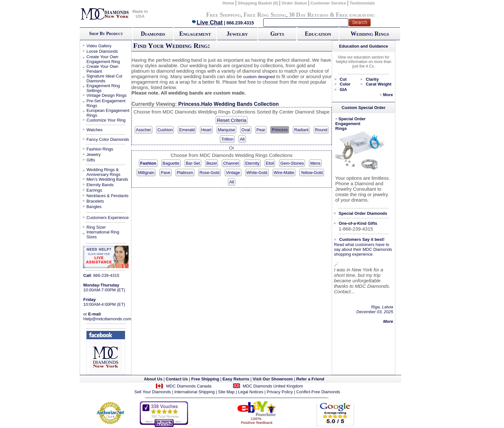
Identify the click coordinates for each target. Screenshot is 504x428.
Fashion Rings (100, 149)
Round (321, 130)
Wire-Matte (284, 173)
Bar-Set (193, 163)
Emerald (187, 130)
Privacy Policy (280, 392)
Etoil (270, 163)
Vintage (233, 173)
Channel (231, 163)
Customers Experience (108, 218)
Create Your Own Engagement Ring (103, 59)
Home (228, 3)
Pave (166, 173)
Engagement (195, 34)
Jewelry (237, 34)
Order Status (294, 3)
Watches (94, 130)
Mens (315, 163)
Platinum (185, 173)
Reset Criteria (232, 120)
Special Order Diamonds (363, 213)
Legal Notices (251, 392)
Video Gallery (99, 46)
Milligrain (146, 173)
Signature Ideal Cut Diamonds (104, 78)
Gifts (277, 34)
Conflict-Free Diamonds (318, 392)
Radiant (301, 130)
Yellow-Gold (312, 173)
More (388, 95)
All (242, 139)
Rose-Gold (210, 173)
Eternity (252, 163)
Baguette (171, 163)
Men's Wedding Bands (107, 179)
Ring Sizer (96, 227)
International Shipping (194, 392)
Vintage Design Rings (107, 95)
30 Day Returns (308, 15)
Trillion (227, 139)
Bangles (94, 207)
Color (345, 84)
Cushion (165, 130)
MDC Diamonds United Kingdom (273, 386)
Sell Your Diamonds (153, 392)
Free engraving (355, 15)
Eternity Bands (100, 185)
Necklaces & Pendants (108, 196)
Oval (246, 130)
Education (318, 34)
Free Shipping (223, 15)
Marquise (226, 130)
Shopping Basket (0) (258, 3)
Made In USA (140, 14)
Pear (261, 130)
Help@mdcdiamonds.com (107, 319)
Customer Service (328, 3)
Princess (280, 130)
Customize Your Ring (106, 120)
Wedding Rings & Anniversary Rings (104, 172)
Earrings (94, 190)
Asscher (144, 130)
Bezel (212, 163)
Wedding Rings (370, 34)
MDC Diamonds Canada (189, 386)
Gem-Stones (292, 163)
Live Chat (207, 23)
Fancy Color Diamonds (108, 139)
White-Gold (257, 173)
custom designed (259, 77)
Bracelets (95, 201)
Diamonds (153, 34)
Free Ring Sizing (265, 15)
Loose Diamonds (102, 51)
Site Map (226, 392)
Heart (206, 130)
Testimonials (362, 3)
